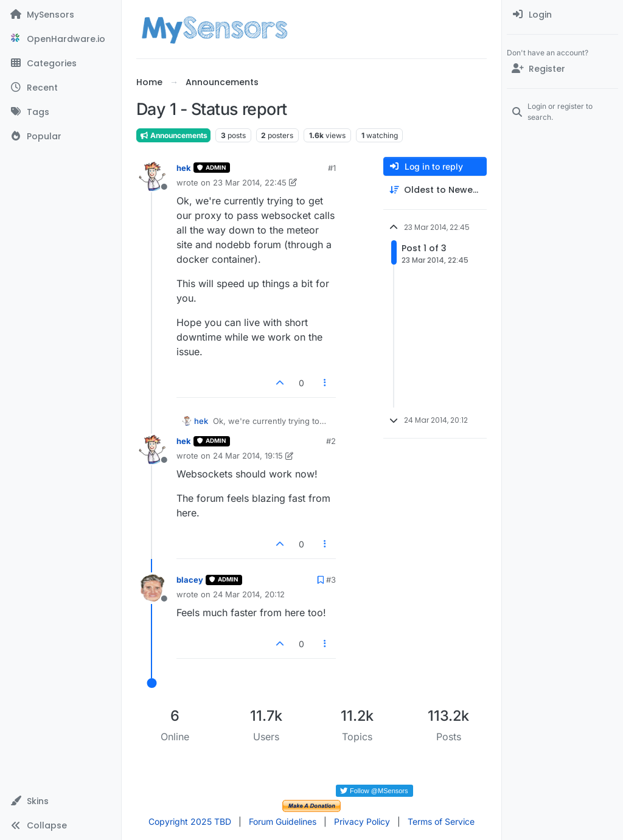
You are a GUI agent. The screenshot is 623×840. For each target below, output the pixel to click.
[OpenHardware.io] (61, 39)
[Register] (562, 69)
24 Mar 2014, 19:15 (248, 456)
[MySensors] (61, 15)
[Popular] (61, 136)
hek (184, 168)
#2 (331, 441)
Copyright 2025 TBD (190, 821)
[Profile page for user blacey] (152, 588)
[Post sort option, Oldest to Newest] (435, 190)
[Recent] (61, 88)
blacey (190, 580)
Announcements (173, 135)
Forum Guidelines (283, 821)
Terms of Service (441, 821)
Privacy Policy (362, 821)
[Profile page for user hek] (152, 176)
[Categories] (61, 63)
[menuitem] (562, 15)
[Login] (562, 15)
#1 (332, 168)
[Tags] (61, 112)
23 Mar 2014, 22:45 (250, 182)
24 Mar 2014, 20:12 (249, 594)
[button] (61, 801)
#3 (331, 580)
